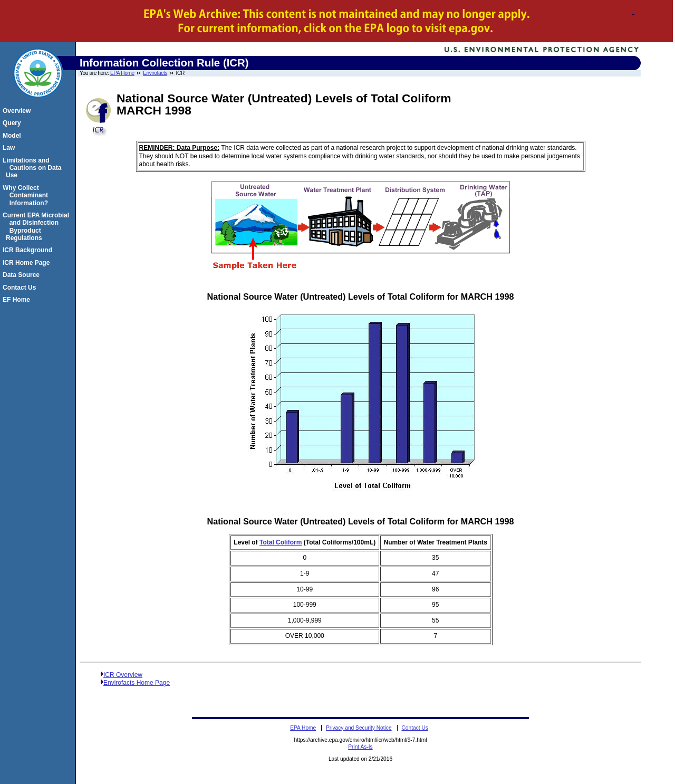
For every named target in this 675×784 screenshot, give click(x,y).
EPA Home (122, 73)
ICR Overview (123, 675)
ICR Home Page (28, 263)
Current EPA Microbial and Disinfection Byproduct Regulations (37, 227)
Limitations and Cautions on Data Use (33, 168)
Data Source (23, 275)
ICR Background (29, 250)
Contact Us (21, 288)
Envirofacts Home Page (137, 683)
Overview (18, 111)
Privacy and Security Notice (359, 728)
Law (10, 148)
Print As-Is (360, 747)
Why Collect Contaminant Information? (27, 195)
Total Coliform (281, 542)
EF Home (18, 300)
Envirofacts (155, 73)
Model (13, 136)
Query (13, 123)
